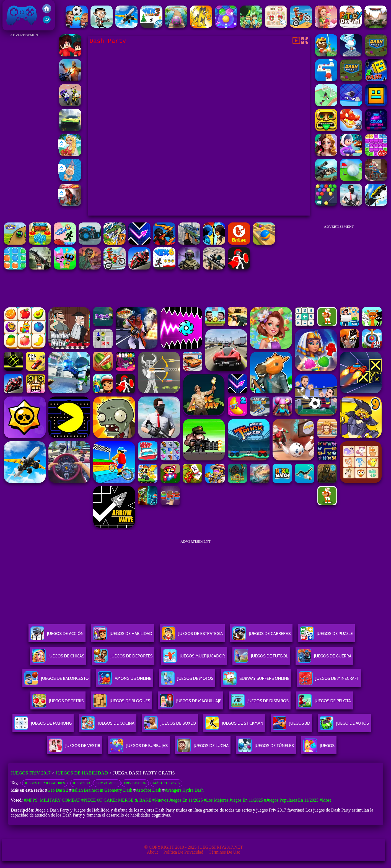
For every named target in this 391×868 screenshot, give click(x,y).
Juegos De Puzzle (326, 636)
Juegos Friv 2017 (22, 15)
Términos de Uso (225, 852)
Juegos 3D (81, 783)
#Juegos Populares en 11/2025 (291, 800)
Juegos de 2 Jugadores (45, 783)
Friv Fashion (135, 783)
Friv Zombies (107, 783)
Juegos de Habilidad (82, 773)
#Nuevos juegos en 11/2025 (178, 800)
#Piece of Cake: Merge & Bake (116, 800)
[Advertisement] (25, 122)
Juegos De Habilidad (123, 636)
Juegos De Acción (57, 636)
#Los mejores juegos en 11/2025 (234, 800)
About (152, 852)
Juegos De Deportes (123, 658)
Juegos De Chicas (58, 658)
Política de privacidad (183, 852)
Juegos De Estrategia (192, 636)
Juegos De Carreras (261, 636)
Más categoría (166, 783)
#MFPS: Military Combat (52, 800)
